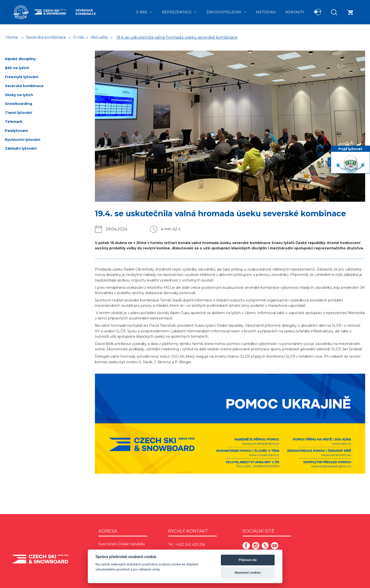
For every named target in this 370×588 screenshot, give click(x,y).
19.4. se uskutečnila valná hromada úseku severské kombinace (177, 37)
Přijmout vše (248, 560)
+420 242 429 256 (190, 544)
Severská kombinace (86, 12)
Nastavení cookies (248, 573)
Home (12, 37)
